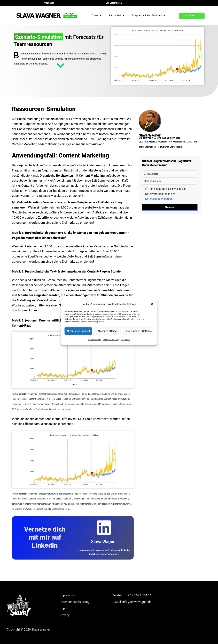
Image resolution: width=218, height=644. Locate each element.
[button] (152, 304)
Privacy (65, 615)
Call (114, 3)
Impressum (125, 340)
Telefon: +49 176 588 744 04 (132, 595)
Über (49, 3)
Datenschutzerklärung (111, 340)
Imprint (64, 608)
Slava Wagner (104, 542)
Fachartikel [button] (117, 16)
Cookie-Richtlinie (95, 340)
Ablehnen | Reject (108, 331)
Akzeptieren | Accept (78, 331)
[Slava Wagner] (104, 528)
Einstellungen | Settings (138, 331)
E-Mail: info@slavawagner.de (132, 602)
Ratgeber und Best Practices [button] (149, 16)
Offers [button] (97, 16)
